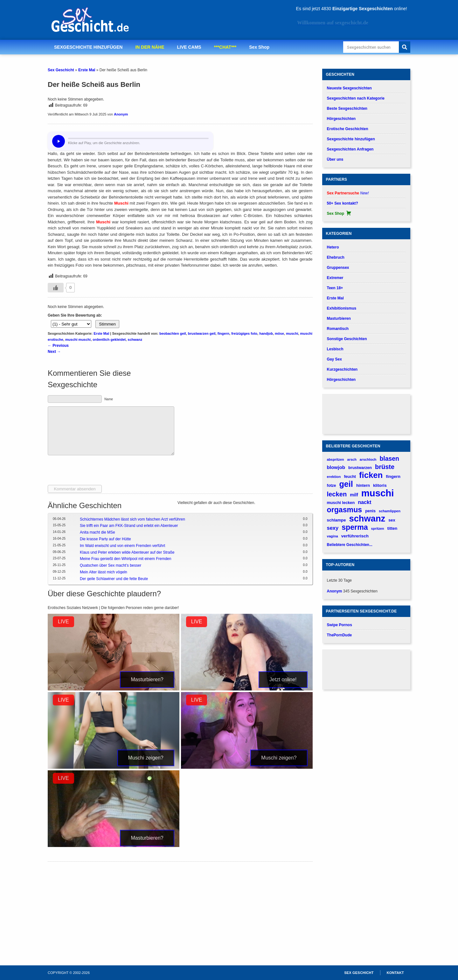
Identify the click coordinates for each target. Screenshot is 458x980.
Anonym (121, 114)
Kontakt (395, 973)
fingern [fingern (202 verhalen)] (393, 476)
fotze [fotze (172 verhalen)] (332, 486)
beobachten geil (173, 333)
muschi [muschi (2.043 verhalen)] (378, 493)
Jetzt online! (283, 679)
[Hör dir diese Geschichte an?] (59, 141)
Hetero (333, 247)
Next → (54, 352)
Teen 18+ (335, 288)
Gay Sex (334, 359)
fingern (223, 333)
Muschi (121, 203)
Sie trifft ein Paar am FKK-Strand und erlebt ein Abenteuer (129, 526)
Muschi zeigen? (146, 758)
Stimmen (107, 324)
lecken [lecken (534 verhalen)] (337, 494)
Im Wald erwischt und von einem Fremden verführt (122, 546)
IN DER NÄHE (150, 47)
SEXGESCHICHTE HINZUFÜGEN (88, 47)
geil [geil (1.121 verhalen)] (346, 484)
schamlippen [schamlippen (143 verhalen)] (390, 511)
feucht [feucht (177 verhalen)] (350, 477)
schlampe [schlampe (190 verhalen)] (337, 520)
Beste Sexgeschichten (347, 108)
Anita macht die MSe (97, 532)
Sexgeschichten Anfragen (350, 149)
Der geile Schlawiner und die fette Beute (114, 579)
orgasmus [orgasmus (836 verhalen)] (345, 510)
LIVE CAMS (189, 47)
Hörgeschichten (341, 119)
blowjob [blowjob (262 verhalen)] (336, 467)
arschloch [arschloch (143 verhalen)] (368, 459)
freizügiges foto (244, 333)
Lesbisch (335, 349)
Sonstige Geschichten (347, 339)
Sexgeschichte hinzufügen (351, 139)
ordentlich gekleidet (109, 339)
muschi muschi (78, 339)
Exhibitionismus (342, 308)
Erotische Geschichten (348, 129)
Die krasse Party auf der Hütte (105, 539)
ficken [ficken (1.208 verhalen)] (371, 475)
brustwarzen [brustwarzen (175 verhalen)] (360, 468)
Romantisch (338, 329)
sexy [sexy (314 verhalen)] (333, 528)
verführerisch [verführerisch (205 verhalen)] (355, 536)
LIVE (63, 622)
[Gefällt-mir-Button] (56, 288)
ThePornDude (340, 635)
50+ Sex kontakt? (343, 203)
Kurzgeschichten (342, 369)
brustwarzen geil (202, 333)
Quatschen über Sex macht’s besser (111, 565)
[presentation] (96, 472)
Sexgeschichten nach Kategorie (356, 98)
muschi (292, 333)
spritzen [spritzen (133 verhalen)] (378, 528)
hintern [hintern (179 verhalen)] (363, 485)
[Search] (405, 47)
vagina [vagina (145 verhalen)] (333, 536)
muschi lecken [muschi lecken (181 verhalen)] (341, 503)
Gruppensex (338, 268)
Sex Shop (259, 47)
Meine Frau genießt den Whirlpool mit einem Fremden (125, 559)
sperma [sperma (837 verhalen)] (355, 527)
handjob (266, 333)
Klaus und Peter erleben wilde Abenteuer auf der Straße (127, 552)
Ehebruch (336, 257)
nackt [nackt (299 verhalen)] (364, 502)
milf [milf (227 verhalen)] (354, 495)
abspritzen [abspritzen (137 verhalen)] (336, 459)
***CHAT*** (225, 47)
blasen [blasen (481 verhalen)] (389, 458)
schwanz (135, 339)
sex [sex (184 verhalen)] (392, 520)
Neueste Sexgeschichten (349, 88)
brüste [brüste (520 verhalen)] (385, 467)
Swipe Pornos (340, 625)
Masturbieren (339, 318)
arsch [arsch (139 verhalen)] (352, 459)
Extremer (335, 278)
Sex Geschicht (61, 70)
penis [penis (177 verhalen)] (370, 511)
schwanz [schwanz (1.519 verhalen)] (367, 518)
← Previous (58, 346)
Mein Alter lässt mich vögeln (104, 572)
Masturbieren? (147, 679)
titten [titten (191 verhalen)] (392, 528)
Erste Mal (87, 70)
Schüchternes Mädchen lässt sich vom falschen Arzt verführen (132, 519)
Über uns (335, 159)
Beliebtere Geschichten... (350, 545)
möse (279, 333)
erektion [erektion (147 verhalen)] (334, 477)
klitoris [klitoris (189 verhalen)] (380, 485)
